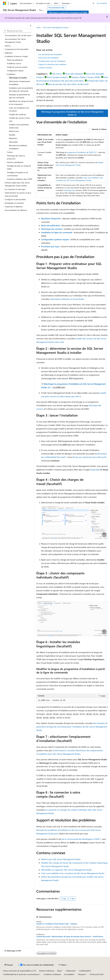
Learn (38, 27)
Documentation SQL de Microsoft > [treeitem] (19, 35)
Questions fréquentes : (51, 218)
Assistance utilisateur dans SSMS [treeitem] (20, 179)
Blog (59, 971)
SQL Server (57, 74)
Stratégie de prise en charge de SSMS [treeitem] (19, 167)
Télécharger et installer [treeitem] (18, 78)
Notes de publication (51, 225)
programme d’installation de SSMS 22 (81, 152)
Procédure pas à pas (50, 246)
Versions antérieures (47, 971)
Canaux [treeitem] (10, 152)
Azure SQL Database (74, 74)
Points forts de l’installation (49, 58)
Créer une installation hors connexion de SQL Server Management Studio (73, 873)
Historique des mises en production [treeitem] (16, 157)
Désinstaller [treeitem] (13, 142)
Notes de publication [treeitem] (15, 60)
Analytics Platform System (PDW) (86, 77)
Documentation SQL (56, 8)
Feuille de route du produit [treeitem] (17, 67)
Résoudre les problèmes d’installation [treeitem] (18, 147)
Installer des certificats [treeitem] (17, 114)
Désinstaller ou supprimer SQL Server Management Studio (66, 870)
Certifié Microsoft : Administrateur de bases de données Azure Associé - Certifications (70, 937)
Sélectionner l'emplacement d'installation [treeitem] (20, 83)
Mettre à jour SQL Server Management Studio (61, 859)
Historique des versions (52, 229)
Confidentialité (84, 971)
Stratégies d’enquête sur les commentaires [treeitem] (18, 174)
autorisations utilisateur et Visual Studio (67, 299)
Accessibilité (69, 974)
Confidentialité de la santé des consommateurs (21, 974)
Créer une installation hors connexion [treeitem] (19, 109)
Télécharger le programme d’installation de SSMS (68, 13)
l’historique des (69, 190)
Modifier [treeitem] (12, 135)
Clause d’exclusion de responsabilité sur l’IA (19, 971)
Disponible (95, 470)
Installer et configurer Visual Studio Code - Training (56, 924)
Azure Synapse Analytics (57, 77)
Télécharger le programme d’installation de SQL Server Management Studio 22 (72, 113)
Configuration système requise (55, 239)
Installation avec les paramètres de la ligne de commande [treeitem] (21, 89)
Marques (81, 974)
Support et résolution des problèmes (52, 64)
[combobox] (17, 31)
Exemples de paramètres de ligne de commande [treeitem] (19, 96)
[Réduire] (31, 26)
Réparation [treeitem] (13, 138)
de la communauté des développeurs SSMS (81, 839)
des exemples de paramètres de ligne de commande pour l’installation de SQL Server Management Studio (72, 727)
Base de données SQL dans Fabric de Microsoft (68, 84)
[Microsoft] (5, 3)
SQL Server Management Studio (56, 27)
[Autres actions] (106, 28)
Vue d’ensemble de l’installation (50, 54)
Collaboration (71, 971)
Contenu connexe (45, 68)
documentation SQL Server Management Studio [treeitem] (15, 41)
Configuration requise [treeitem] (15, 71)
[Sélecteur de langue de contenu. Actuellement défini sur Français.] (9, 965)
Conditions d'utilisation (52, 974)
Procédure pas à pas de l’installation (52, 61)
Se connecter (102, 3)
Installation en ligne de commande (57, 232)
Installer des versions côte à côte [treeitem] (20, 119)
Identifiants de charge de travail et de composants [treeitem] (21, 103)
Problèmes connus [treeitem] (14, 63)
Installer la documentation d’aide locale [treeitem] (19, 126)
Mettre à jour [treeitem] (14, 131)
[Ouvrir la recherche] (93, 3)
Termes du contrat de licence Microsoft (89, 457)
